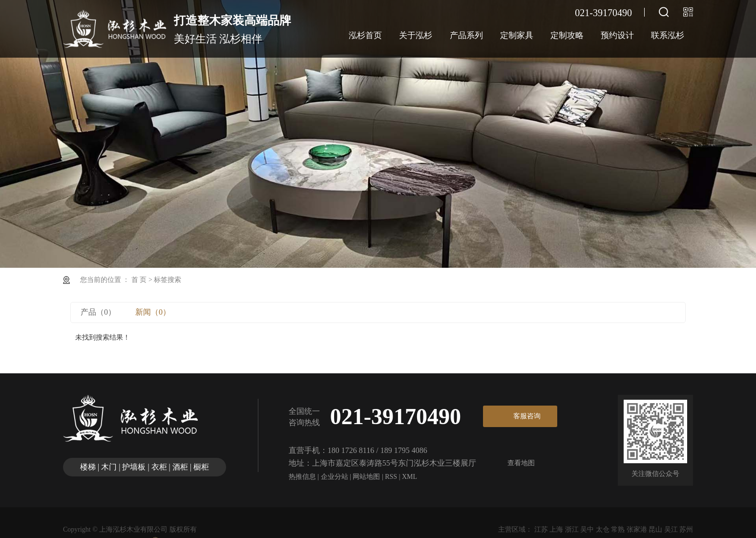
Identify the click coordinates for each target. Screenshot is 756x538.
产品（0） (98, 312)
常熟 (618, 529)
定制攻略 (567, 35)
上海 (556, 529)
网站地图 (366, 477)
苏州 (686, 529)
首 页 (139, 280)
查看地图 (521, 463)
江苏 (541, 529)
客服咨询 (527, 416)
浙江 (572, 529)
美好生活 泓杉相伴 (232, 28)
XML (409, 477)
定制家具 (517, 35)
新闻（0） (153, 312)
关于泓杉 (416, 35)
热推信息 (302, 477)
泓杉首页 (365, 35)
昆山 (655, 529)
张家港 (637, 529)
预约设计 (617, 35)
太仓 (603, 529)
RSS (391, 477)
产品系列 (466, 35)
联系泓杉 (668, 35)
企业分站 (335, 477)
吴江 (671, 529)
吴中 (587, 529)
